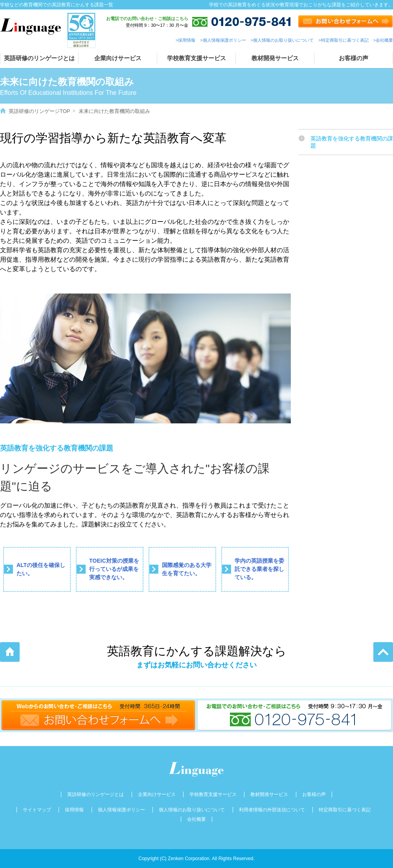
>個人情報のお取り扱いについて (282, 40)
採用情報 (74, 810)
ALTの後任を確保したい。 (41, 569)
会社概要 (196, 819)
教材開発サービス (275, 58)
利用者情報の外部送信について (272, 810)
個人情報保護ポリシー (121, 810)
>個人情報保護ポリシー (223, 40)
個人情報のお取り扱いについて (192, 810)
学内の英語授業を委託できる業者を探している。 (259, 569)
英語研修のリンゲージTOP (39, 111)
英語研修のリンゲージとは (39, 58)
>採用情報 (185, 40)
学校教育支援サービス (196, 58)
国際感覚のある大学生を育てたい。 (187, 569)
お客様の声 (354, 58)
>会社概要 (383, 40)
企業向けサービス (118, 58)
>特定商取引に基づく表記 (343, 40)
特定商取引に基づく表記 (345, 810)
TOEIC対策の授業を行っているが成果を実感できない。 (114, 569)
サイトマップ (37, 810)
